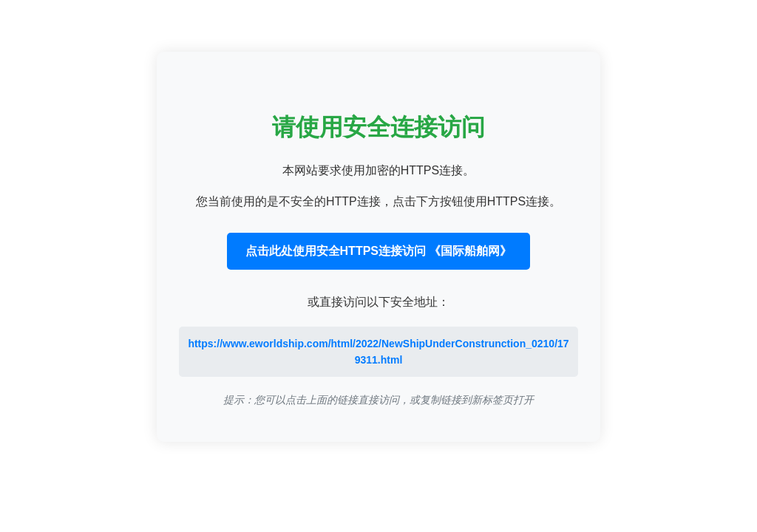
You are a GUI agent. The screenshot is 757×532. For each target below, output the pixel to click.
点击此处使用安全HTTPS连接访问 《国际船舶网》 (379, 251)
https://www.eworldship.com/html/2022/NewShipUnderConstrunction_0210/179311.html (378, 352)
